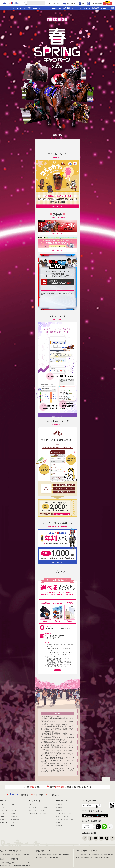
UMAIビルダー (38, 8)
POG (12, 823)
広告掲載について (62, 823)
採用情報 (59, 820)
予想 (29, 8)
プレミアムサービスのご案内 (38, 823)
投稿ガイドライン (62, 832)
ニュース (11, 8)
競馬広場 (14, 826)
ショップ (87, 8)
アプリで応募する (57, 684)
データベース (77, 8)
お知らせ (32, 820)
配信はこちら (57, 302)
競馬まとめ (14, 829)
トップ (3, 8)
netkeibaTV (57, 8)
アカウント (14, 841)
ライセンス (60, 838)
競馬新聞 (96, 8)
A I (24, 8)
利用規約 (59, 826)
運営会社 (59, 841)
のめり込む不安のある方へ (37, 829)
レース (19, 8)
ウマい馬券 (4, 826)
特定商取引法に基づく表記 (65, 835)
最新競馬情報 (15, 835)
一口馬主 (14, 820)
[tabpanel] (58, 152)
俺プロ (103, 8)
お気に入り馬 (15, 838)
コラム (48, 8)
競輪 (107, 3)
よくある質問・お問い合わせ (38, 826)
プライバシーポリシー (63, 829)
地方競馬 (66, 8)
